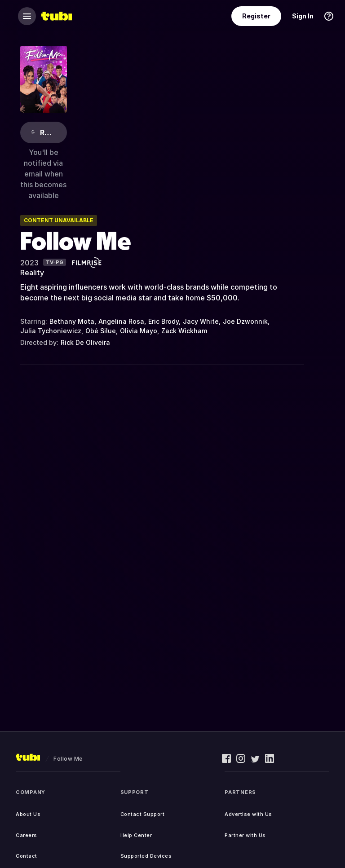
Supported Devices (146, 856)
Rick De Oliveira (85, 342)
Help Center (136, 835)
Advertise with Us (248, 814)
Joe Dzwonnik (245, 321)
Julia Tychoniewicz (51, 331)
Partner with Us (245, 835)
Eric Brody (164, 321)
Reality (32, 273)
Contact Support (143, 814)
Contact (27, 856)
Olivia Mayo (139, 331)
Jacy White (201, 321)
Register (256, 16)
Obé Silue (101, 331)
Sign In (303, 16)
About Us (28, 814)
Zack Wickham (184, 331)
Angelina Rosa (121, 321)
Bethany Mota (72, 321)
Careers (27, 835)
